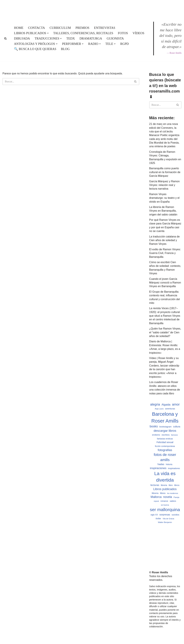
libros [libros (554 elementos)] (177, 485)
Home (19, 28)
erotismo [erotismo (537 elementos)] (156, 435)
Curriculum (60, 28)
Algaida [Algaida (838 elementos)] (166, 405)
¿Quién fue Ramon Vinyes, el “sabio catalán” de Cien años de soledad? (165, 332)
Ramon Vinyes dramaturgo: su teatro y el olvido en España (164, 198)
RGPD (125, 44)
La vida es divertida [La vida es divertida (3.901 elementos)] (165, 477)
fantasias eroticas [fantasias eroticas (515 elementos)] (165, 439)
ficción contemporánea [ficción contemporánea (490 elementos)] (165, 446)
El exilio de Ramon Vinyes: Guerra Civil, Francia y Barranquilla (165, 253)
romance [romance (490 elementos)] (164, 501)
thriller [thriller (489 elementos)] (158, 519)
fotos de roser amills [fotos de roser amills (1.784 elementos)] (165, 457)
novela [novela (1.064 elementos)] (168, 497)
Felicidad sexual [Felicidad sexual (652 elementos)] (165, 442)
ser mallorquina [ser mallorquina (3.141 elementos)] (165, 510)
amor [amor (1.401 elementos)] (176, 404)
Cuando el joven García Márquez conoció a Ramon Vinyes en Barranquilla (165, 283)
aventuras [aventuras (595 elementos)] (170, 409)
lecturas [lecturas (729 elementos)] (155, 485)
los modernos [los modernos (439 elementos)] (173, 493)
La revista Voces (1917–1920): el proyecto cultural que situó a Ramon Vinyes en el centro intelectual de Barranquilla (165, 316)
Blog (65, 49)
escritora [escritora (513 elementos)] (166, 435)
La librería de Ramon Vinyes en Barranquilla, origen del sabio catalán (163, 211)
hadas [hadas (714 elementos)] (161, 464)
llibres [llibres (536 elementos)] (163, 493)
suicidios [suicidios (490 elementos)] (176, 515)
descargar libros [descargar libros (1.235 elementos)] (165, 431)
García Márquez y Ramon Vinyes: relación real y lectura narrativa (164, 185)
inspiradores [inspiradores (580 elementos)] (174, 468)
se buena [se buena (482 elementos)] (165, 505)
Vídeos (138, 33)
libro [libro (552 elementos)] (171, 485)
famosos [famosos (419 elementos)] (174, 435)
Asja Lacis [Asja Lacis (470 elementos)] (159, 409)
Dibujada (22, 38)
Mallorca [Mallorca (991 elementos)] (156, 497)
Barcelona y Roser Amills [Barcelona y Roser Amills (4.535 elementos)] (165, 417)
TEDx (71, 38)
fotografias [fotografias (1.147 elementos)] (165, 450)
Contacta (37, 28)
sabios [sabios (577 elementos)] (173, 501)
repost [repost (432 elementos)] (156, 501)
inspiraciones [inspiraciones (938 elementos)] (158, 468)
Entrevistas (105, 28)
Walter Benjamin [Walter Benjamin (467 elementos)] (165, 522)
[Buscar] (5, 38)
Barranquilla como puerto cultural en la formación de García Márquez (165, 172)
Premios (82, 28)
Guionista (115, 38)
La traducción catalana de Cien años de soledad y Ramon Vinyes (164, 240)
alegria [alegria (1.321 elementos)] (155, 404)
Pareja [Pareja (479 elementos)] (176, 497)
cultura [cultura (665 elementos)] (177, 427)
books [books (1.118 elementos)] (154, 426)
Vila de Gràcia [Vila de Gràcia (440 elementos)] (168, 519)
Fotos (123, 33)
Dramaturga (91, 38)
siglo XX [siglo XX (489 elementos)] (154, 515)
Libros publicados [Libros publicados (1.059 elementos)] (165, 489)
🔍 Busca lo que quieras (35, 49)
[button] (48, 33)
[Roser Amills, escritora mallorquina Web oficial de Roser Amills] (92, 8)
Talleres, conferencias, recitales (83, 33)
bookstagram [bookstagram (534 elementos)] (165, 427)
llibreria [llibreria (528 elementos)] (155, 493)
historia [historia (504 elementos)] (169, 464)
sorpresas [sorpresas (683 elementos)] (165, 515)
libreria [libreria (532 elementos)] (164, 485)
